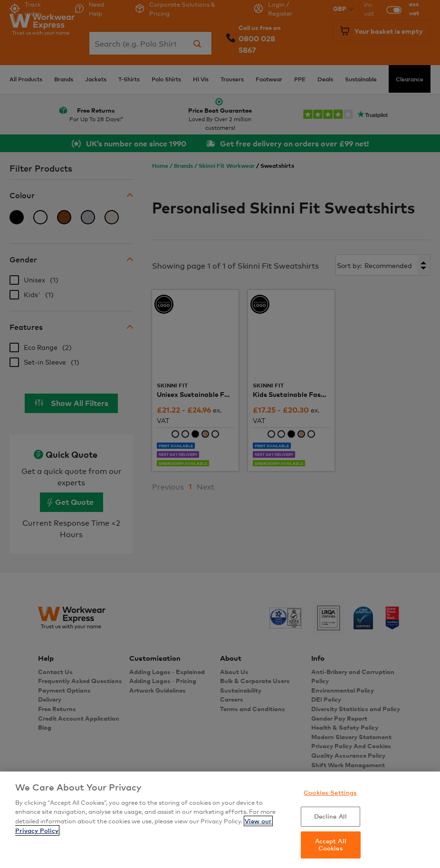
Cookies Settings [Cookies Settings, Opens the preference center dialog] (330, 792)
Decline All (330, 816)
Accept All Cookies (331, 845)
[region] (220, 820)
